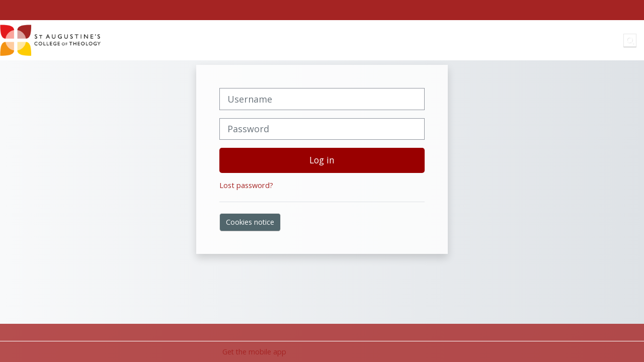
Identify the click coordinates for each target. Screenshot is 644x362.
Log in (322, 160)
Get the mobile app (254, 352)
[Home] (50, 39)
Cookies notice (250, 222)
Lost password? (246, 185)
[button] (630, 40)
